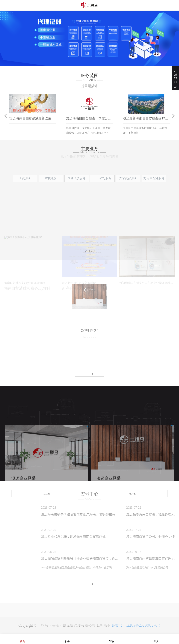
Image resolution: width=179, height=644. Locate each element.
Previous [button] (6, 122)
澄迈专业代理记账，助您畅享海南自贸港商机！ (108, 536)
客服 (112, 639)
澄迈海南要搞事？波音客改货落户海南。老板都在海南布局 (113, 514)
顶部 (157, 639)
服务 (67, 639)
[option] (89, 41)
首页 (22, 639)
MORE (47, 524)
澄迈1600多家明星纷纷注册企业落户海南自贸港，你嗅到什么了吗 (113, 559)
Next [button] (173, 122)
